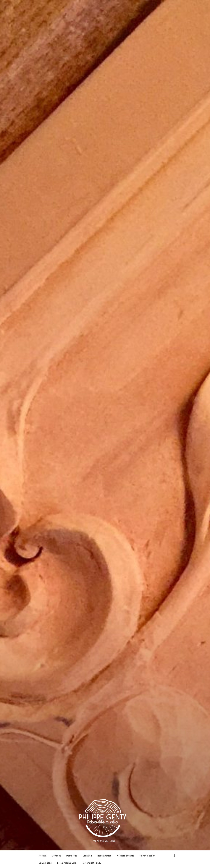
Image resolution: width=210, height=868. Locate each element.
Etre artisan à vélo (67, 863)
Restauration (104, 856)
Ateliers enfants (126, 856)
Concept (56, 856)
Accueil (43, 856)
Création (87, 856)
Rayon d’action (147, 856)
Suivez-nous (45, 863)
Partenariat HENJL (91, 863)
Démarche (72, 856)
